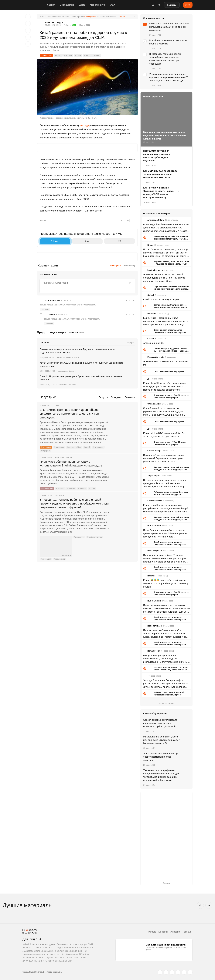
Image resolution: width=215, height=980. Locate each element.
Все (82, 332)
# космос (68, 55)
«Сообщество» (90, 17)
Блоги (82, 5)
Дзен (81, 241)
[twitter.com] (160, 972)
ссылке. (123, 17)
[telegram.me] (184, 972)
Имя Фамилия (154, 526)
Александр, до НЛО (154, 343)
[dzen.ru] (178, 972)
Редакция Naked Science (68, 357)
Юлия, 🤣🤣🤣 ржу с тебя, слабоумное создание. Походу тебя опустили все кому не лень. (166, 583)
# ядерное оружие (92, 55)
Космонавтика (47, 489)
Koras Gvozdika (155, 501)
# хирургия (45, 451)
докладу (84, 125)
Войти (188, 5)
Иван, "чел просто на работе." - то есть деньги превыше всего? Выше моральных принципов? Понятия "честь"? (166, 533)
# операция (46, 559)
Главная (51, 5)
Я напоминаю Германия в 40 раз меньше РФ (165, 363)
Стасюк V (52, 314)
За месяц (130, 397)
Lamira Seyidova (155, 270)
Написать (172, 5)
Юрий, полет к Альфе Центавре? (161, 300)
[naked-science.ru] (190, 972)
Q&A (112, 5)
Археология (46, 447)
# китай (87, 447)
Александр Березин (67, 371)
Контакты (163, 932)
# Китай (58, 55)
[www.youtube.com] (172, 972)
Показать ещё (166, 703)
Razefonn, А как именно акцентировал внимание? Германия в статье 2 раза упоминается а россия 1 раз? (164, 458)
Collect (151, 295)
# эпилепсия (59, 559)
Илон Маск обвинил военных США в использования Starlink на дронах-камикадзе (71, 464)
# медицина (98, 447)
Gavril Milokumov (52, 300)
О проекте (175, 932)
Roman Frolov (154, 651)
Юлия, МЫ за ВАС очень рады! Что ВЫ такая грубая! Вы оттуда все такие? (164, 435)
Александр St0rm (156, 220)
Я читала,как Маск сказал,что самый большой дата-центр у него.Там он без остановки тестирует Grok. (164, 278)
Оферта (152, 932)
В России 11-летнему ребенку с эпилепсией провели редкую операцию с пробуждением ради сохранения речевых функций (74, 503)
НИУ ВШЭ (56, 546)
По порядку (130, 266)
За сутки (103, 397)
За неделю (116, 397)
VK (113, 241)
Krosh (150, 245)
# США (78, 55)
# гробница (59, 447)
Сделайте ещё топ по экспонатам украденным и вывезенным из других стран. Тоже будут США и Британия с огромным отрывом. (163, 412)
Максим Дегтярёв (156, 357)
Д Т (149, 379)
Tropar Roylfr (153, 476)
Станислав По (154, 404)
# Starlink (71, 489)
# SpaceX (60, 489)
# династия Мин (74, 447)
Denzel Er (152, 314)
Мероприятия (98, 5)
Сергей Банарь (155, 451)
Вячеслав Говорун (54, 22)
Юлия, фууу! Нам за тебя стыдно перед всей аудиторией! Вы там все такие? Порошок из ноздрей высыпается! (165, 387)
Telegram (50, 241)
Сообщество (67, 5)
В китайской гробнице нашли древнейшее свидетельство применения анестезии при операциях (69, 414)
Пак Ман (151, 576)
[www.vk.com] (166, 972)
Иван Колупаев (155, 551)
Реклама (187, 932)
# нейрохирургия (94, 537)
